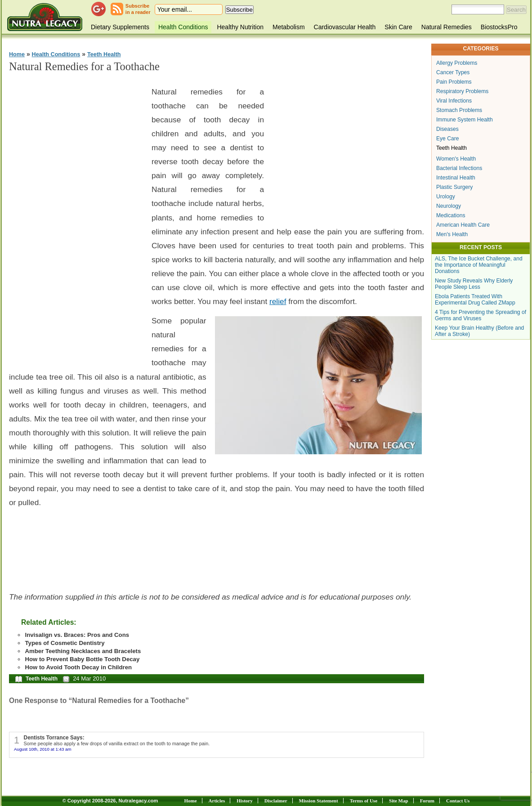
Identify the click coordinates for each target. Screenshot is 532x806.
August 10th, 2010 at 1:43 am (43, 749)
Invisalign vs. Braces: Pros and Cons (77, 635)
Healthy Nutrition (240, 27)
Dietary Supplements (120, 27)
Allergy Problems (457, 63)
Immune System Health (465, 120)
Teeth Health (104, 54)
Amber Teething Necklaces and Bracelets (83, 651)
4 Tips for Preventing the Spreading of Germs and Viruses (481, 315)
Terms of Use (364, 801)
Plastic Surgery (454, 187)
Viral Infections (454, 101)
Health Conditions (183, 27)
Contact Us (458, 801)
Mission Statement (319, 801)
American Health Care (463, 225)
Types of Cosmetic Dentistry (65, 643)
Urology (446, 197)
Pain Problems (454, 82)
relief (278, 301)
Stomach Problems (459, 110)
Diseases (447, 129)
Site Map (398, 801)
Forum (427, 801)
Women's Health (456, 159)
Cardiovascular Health (345, 27)
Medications (451, 215)
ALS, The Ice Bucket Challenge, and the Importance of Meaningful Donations (479, 265)
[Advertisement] (76, 216)
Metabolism (289, 27)
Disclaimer (276, 801)
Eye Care (447, 139)
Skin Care (398, 27)
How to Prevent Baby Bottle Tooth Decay (82, 659)
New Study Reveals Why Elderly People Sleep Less (474, 284)
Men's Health (452, 234)
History (244, 801)
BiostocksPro (499, 27)
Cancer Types (453, 72)
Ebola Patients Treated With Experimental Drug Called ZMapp (475, 300)
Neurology (449, 206)
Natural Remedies (447, 27)
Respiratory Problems (462, 91)
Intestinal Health (456, 178)
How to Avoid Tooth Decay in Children (78, 667)
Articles (217, 801)
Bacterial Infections (459, 168)
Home (17, 54)
